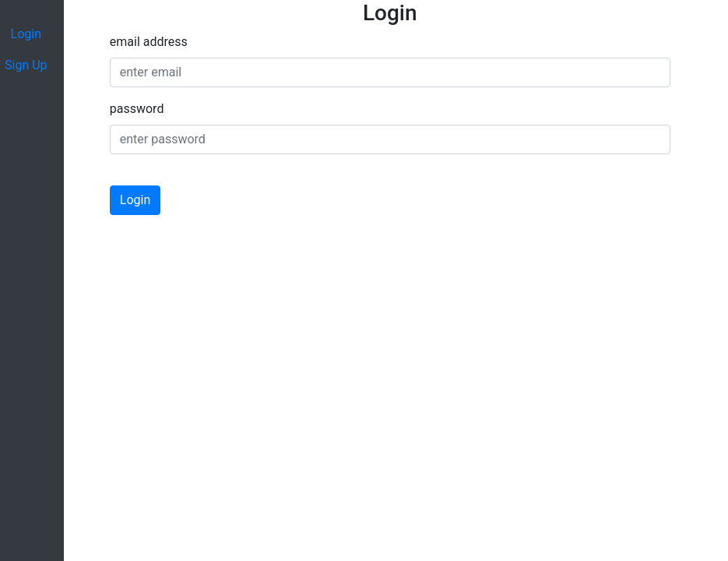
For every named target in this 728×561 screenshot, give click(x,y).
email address (149, 42)
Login (135, 200)
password (137, 109)
